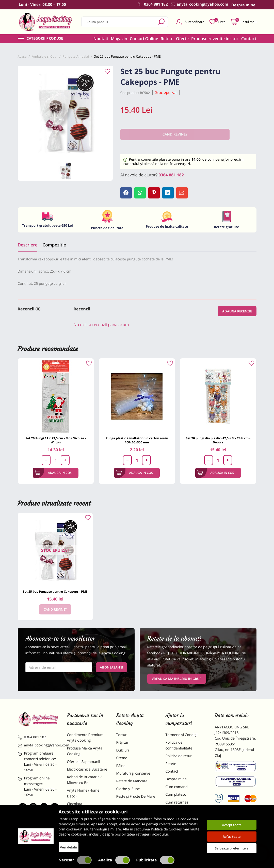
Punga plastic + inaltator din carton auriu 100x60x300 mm (137, 440)
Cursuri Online (144, 39)
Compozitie (54, 245)
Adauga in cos (53, 473)
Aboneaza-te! (111, 667)
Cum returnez (177, 802)
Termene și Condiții (182, 735)
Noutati (101, 39)
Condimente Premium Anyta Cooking (85, 738)
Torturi (122, 735)
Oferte (182, 39)
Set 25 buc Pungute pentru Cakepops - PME (55, 591)
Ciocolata (75, 804)
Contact (249, 39)
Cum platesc (176, 795)
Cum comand (177, 787)
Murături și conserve (133, 773)
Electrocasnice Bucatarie (87, 769)
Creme (122, 758)
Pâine (121, 766)
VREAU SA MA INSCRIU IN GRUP (177, 679)
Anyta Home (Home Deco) (83, 793)
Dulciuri (123, 750)
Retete (167, 39)
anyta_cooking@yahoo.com (39, 745)
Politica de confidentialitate (179, 745)
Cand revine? (55, 609)
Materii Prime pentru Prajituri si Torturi (84, 814)
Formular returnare (182, 810)
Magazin (119, 39)
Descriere (28, 245)
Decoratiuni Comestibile (87, 838)
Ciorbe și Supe (128, 789)
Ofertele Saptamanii (84, 762)
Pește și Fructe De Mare (136, 797)
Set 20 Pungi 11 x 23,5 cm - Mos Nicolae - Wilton (56, 440)
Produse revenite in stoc (215, 39)
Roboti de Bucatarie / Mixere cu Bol (84, 780)
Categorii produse (45, 39)
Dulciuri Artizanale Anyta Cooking (87, 828)
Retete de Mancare (132, 781)
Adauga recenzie (237, 311)
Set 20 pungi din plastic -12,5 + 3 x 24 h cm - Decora (218, 440)
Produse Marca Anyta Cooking (85, 751)
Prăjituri (123, 742)
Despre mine (176, 779)
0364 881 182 (171, 175)
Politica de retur (179, 756)
